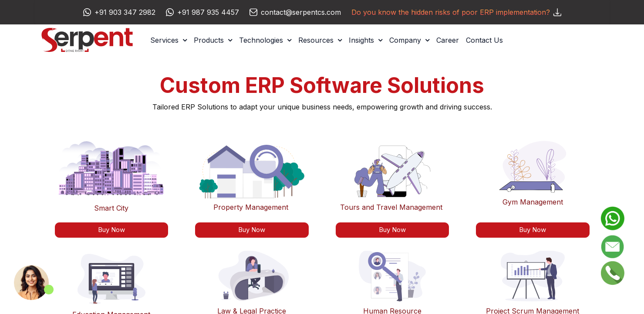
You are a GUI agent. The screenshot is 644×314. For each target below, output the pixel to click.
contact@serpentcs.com (301, 12)
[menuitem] (448, 40)
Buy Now (252, 230)
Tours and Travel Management (391, 207)
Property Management (251, 207)
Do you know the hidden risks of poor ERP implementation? (456, 12)
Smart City (111, 208)
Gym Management (533, 202)
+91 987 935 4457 (208, 12)
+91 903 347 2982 (125, 12)
